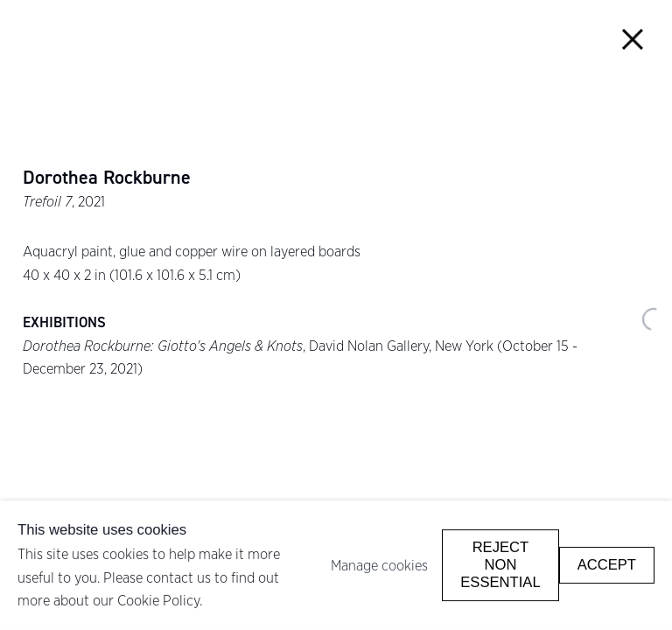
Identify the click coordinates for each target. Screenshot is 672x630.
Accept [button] (607, 565)
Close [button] (633, 39)
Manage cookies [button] (379, 565)
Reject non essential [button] (500, 565)
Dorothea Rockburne (107, 178)
